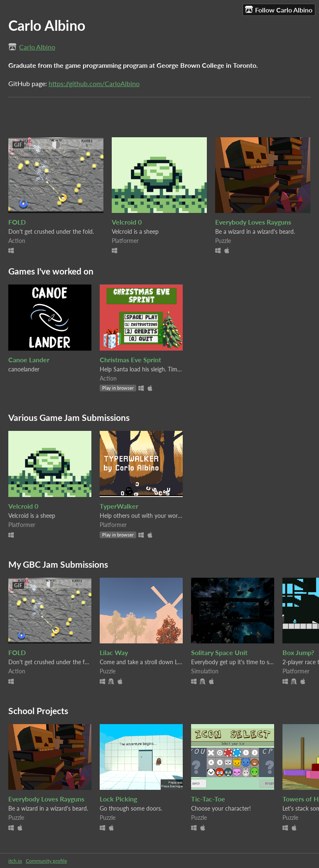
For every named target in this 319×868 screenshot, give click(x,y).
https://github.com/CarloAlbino (94, 83)
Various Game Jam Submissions (69, 417)
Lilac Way (114, 652)
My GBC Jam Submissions (58, 564)
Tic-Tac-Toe (208, 799)
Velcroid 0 (127, 222)
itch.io (15, 861)
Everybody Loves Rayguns (253, 222)
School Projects (38, 711)
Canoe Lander (29, 360)
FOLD (17, 222)
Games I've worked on (51, 271)
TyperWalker (119, 506)
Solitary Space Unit (219, 652)
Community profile (46, 861)
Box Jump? (298, 652)
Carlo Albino (37, 47)
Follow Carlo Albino (279, 10)
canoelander (24, 369)
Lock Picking (118, 799)
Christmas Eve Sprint (130, 360)
